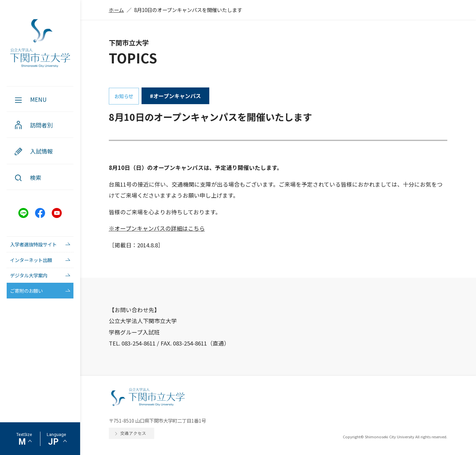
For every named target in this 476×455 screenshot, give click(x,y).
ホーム (116, 10)
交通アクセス (133, 433)
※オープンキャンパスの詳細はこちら (157, 228)
